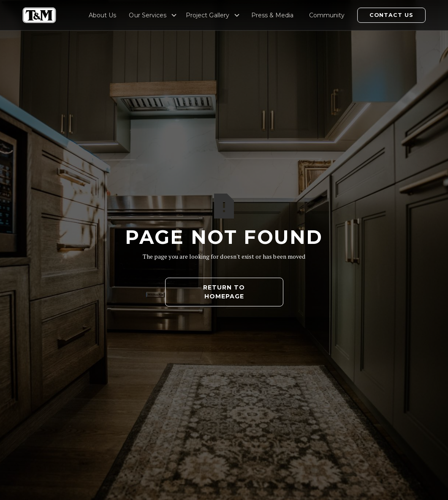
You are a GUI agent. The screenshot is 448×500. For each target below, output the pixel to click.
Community (327, 15)
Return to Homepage (224, 292)
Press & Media (273, 15)
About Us (102, 15)
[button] (153, 15)
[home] (39, 15)
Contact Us (391, 15)
